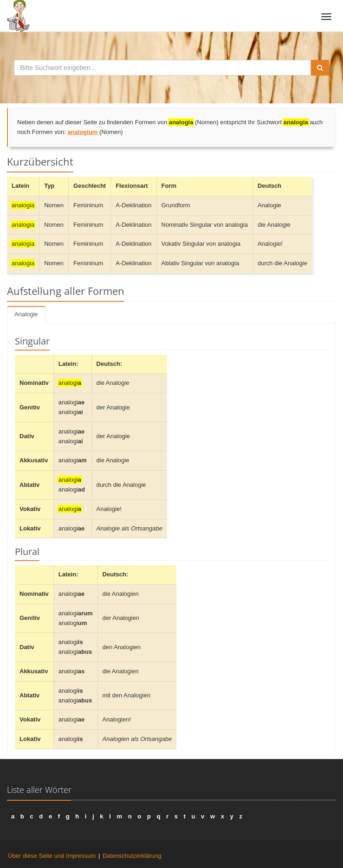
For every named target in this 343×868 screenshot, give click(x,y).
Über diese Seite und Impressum (52, 856)
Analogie (26, 314)
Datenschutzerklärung (132, 856)
